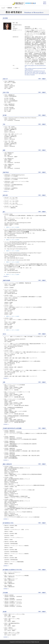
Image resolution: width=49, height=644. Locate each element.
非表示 (44, 79)
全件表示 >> (6, 191)
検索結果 (10, 8)
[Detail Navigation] (45, 3)
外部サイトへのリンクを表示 (12, 227)
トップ (3, 8)
